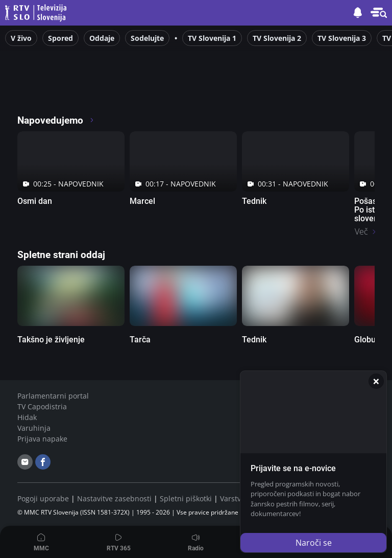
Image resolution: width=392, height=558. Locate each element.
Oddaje (102, 38)
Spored (60, 38)
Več (361, 231)
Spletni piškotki (186, 498)
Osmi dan (35, 201)
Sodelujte (147, 38)
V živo (21, 38)
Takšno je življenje (51, 340)
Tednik (254, 201)
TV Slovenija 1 (212, 38)
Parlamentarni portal (53, 396)
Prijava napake (42, 439)
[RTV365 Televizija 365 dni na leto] (83, 92)
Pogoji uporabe (43, 498)
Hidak (27, 417)
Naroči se (314, 543)
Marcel (142, 201)
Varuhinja (34, 428)
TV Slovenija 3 (342, 38)
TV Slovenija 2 (277, 38)
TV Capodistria (42, 406)
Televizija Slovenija (37, 13)
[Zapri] (376, 381)
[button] (379, 13)
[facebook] (43, 462)
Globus (367, 340)
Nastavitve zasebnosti (114, 498)
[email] (25, 462)
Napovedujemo (56, 120)
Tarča (140, 340)
